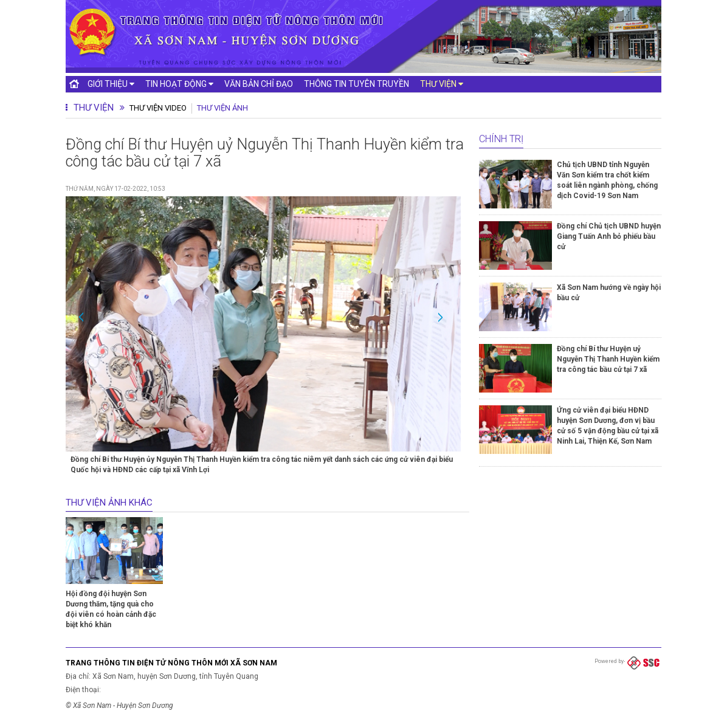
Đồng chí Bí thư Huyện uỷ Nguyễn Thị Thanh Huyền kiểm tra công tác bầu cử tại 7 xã (608, 359)
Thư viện (442, 84)
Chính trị (501, 139)
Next (439, 316)
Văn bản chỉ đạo (259, 84)
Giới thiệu (111, 84)
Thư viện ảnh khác (109, 503)
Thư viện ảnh (222, 108)
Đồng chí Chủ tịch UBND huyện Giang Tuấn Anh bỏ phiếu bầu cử (609, 236)
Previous (82, 316)
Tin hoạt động (179, 84)
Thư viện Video (158, 108)
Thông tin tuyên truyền (357, 84)
